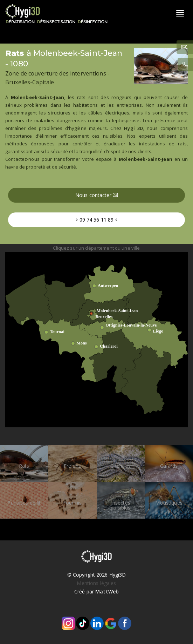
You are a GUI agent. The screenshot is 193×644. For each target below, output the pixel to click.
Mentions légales (96, 583)
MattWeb (107, 592)
